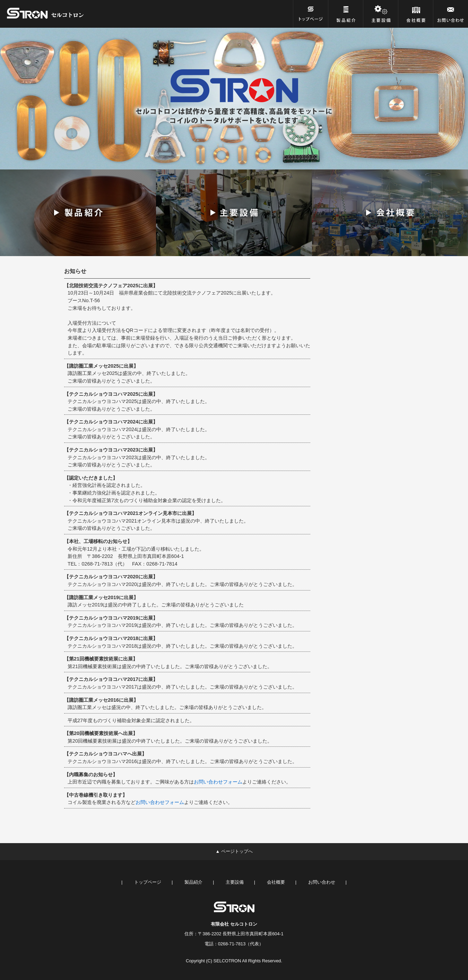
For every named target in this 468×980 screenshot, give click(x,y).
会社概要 (276, 882)
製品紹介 (193, 882)
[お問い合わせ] (451, 14)
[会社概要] (416, 14)
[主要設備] (381, 14)
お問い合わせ (322, 882)
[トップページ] (311, 14)
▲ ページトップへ (234, 851)
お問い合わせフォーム (218, 782)
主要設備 (235, 882)
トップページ (148, 882)
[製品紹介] (346, 14)
